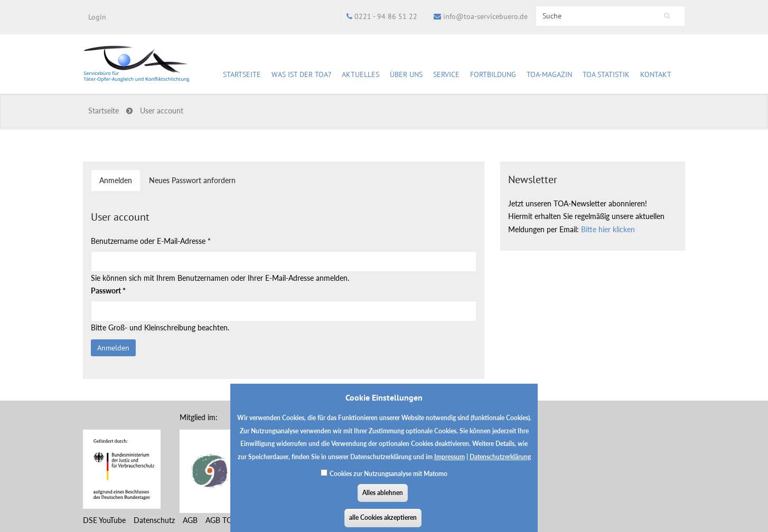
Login (97, 17)
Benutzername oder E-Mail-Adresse (151, 241)
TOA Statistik (606, 76)
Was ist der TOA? (301, 74)
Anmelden (120, 183)
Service (446, 76)
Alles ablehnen (383, 500)
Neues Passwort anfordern (192, 180)
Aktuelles (360, 76)
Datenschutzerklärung (500, 464)
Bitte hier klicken (608, 229)
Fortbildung (493, 76)
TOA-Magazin (549, 76)
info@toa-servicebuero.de (485, 16)
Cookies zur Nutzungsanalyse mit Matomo (388, 481)
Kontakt (656, 74)
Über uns (406, 76)
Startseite (242, 74)
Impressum (449, 464)
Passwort (108, 291)
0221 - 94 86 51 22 (386, 16)
